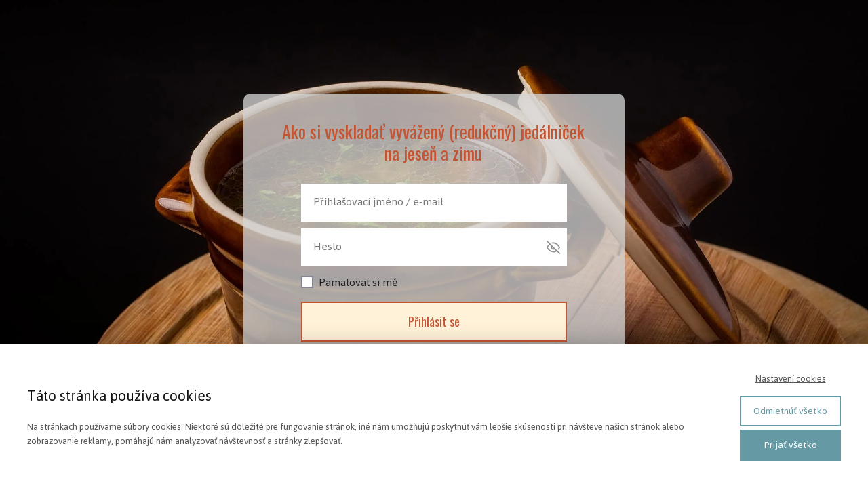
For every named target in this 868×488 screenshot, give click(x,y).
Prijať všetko (791, 445)
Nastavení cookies (791, 379)
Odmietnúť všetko (790, 411)
